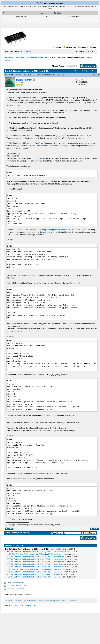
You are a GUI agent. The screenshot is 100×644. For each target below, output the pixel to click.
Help (93, 47)
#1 (98, 75)
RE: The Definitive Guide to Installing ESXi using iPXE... (29, 551)
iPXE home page (20, 601)
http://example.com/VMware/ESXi (57, 230)
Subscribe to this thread (16, 589)
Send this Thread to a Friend (17, 586)
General (46, 58)
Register (29, 51)
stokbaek (58, 554)
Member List (70, 47)
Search (57, 47)
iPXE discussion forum (14, 58)
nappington (59, 569)
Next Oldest (12, 533)
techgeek (57, 574)
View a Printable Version (16, 583)
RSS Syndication (72, 601)
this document (37, 158)
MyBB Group (32, 606)
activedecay (58, 577)
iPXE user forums (33, 58)
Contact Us (9, 601)
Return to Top (32, 601)
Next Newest (23, 533)
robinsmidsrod (58, 552)
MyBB (15, 606)
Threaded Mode (80, 71)
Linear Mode (92, 71)
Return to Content (44, 601)
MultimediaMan (58, 75)
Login (22, 51)
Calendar (83, 47)
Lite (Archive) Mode (58, 601)
